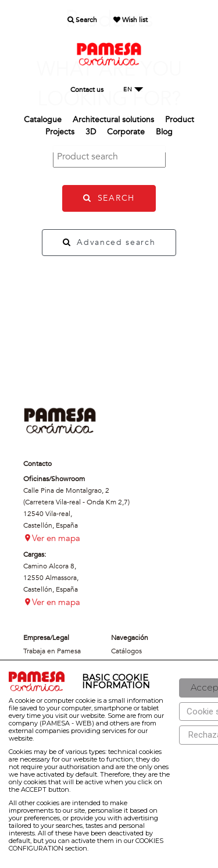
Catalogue (43, 120)
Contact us (87, 90)
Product (180, 120)
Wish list (131, 20)
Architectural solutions (113, 120)
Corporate (126, 132)
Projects (60, 132)
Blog (164, 132)
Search (82, 20)
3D (91, 132)
